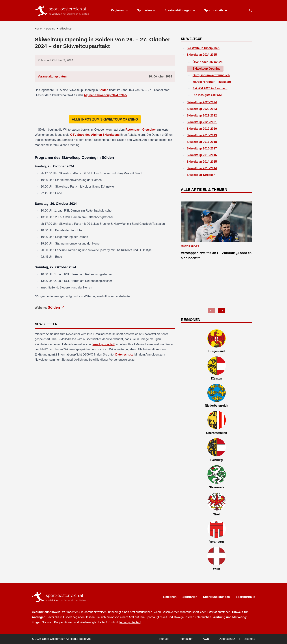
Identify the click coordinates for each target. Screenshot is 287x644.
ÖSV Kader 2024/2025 (208, 62)
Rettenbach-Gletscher (141, 130)
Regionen (119, 10)
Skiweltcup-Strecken (201, 175)
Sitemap (250, 639)
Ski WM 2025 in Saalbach (210, 88)
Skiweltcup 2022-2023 (202, 109)
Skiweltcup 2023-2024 (202, 102)
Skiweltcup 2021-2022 (202, 115)
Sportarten (146, 10)
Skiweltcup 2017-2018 (202, 142)
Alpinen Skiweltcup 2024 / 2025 (105, 95)
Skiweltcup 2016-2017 (202, 148)
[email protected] (103, 344)
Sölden (104, 90)
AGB (206, 639)
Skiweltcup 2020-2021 (202, 122)
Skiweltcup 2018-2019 (202, 135)
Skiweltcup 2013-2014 (202, 168)
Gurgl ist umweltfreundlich (211, 75)
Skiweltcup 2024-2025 (202, 55)
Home (38, 29)
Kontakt (164, 639)
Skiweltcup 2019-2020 (202, 129)
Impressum (186, 639)
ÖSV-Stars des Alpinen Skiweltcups (95, 135)
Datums (51, 29)
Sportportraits (216, 10)
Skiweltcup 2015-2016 (202, 155)
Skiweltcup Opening (207, 69)
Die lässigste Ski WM (207, 95)
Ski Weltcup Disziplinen (203, 48)
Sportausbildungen (180, 10)
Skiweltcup (65, 29)
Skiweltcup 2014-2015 (202, 162)
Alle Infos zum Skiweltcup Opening (105, 119)
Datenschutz (124, 355)
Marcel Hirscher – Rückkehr (212, 82)
